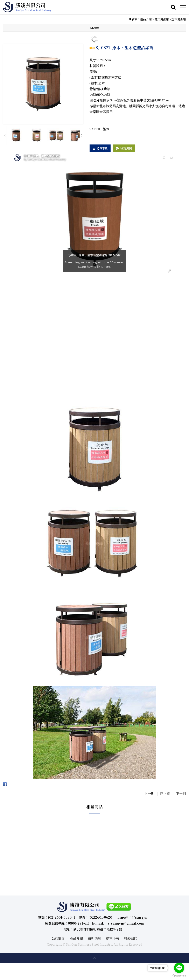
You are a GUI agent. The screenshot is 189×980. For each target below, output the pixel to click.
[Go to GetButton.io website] (179, 976)
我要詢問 (126, 148)
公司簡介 (58, 938)
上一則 (149, 794)
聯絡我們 (131, 938)
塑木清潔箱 (179, 19)
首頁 (135, 19)
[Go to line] (179, 968)
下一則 (181, 794)
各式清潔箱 (162, 19)
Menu (95, 28)
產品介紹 (146, 19)
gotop (94, 958)
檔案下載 (102, 148)
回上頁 (165, 794)
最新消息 (94, 938)
